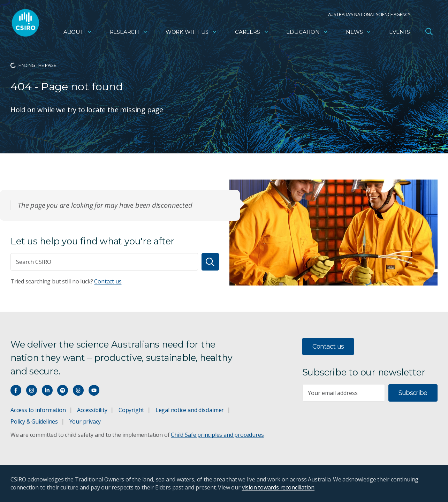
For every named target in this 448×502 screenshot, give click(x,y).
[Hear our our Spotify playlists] (63, 390)
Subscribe (413, 393)
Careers (252, 33)
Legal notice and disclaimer (190, 410)
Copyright (131, 410)
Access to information (38, 410)
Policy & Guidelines (34, 421)
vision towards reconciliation (278, 487)
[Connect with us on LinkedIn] (47, 390)
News (359, 33)
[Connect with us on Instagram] (32, 390)
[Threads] (78, 390)
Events (400, 33)
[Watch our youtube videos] (94, 390)
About (78, 33)
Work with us (191, 33)
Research (129, 33)
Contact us (108, 281)
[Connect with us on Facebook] (16, 390)
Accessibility (92, 410)
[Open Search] (429, 33)
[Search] (210, 262)
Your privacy (85, 421)
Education (307, 33)
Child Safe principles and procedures (217, 435)
